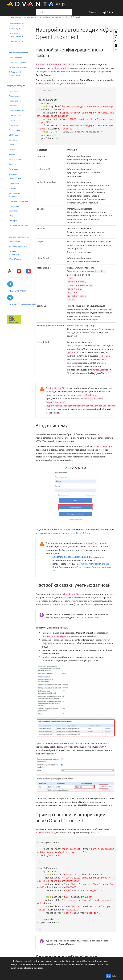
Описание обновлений (19, 237)
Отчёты (12, 149)
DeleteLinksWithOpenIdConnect (93, 564)
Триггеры (13, 221)
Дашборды (14, 211)
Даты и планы (15, 115)
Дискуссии (13, 174)
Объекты (13, 106)
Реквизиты (13, 125)
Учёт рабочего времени (15, 195)
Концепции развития (18, 247)
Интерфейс (14, 91)
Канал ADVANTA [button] (18, 291)
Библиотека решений (18, 67)
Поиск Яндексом (16, 41)
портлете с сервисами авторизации (72, 557)
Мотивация (14, 206)
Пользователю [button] (16, 24)
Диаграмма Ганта (16, 111)
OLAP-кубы (14, 135)
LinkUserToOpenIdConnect (88, 618)
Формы (12, 154)
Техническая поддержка (14, 253)
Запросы (13, 164)
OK (108, 976)
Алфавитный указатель (19, 53)
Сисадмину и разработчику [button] (16, 35)
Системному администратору (23, 17)
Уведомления (15, 159)
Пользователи (15, 96)
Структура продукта (17, 62)
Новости (12, 188)
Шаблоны (13, 140)
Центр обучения (16, 57)
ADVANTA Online (16, 259)
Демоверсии (14, 242)
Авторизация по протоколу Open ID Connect (71, 533)
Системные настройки (18, 225)
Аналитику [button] (14, 29)
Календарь (14, 169)
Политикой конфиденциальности (27, 968)
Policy (115, 976)
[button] (91, 12)
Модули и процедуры (18, 201)
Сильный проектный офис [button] (23, 304)
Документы (14, 183)
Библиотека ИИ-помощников (16, 73)
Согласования (15, 179)
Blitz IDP (95, 833)
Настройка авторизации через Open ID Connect (59, 17)
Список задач (15, 120)
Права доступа (15, 101)
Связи (11, 145)
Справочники (15, 130)
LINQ (11, 216)
